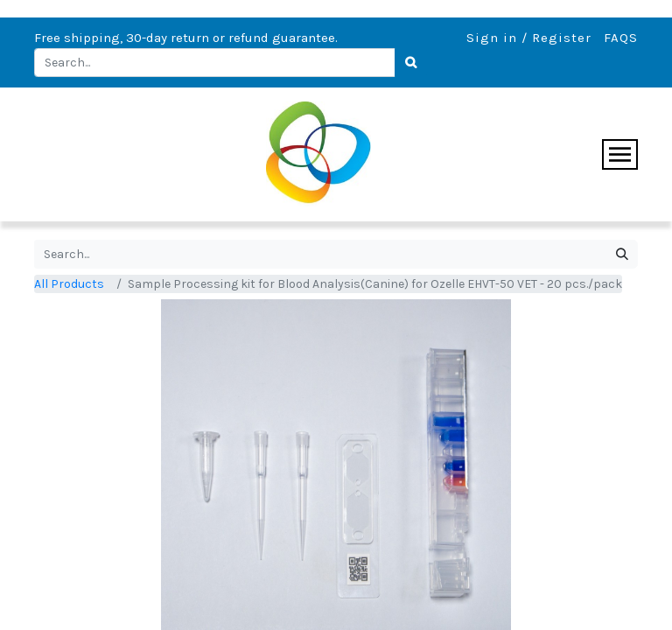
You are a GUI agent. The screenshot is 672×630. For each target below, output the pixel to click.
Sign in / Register (529, 38)
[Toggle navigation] (620, 154)
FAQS (621, 38)
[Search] (411, 63)
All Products (69, 284)
